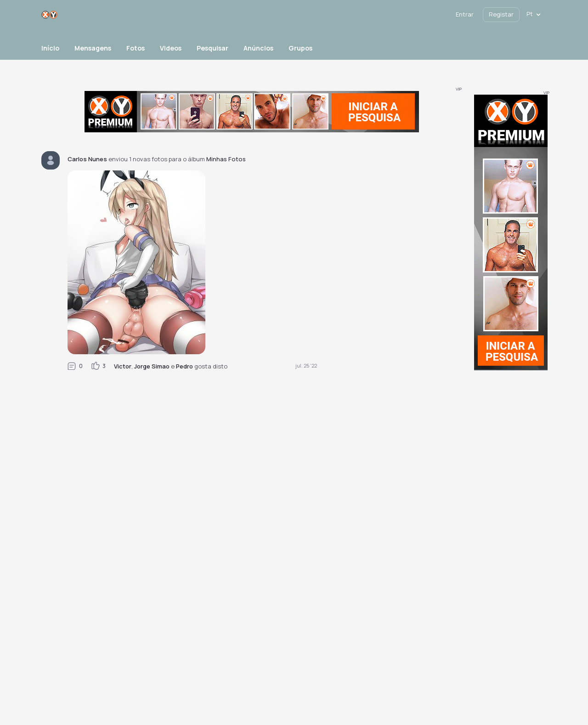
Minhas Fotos (226, 159)
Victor (123, 366)
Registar (501, 14)
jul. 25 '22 (306, 365)
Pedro (184, 366)
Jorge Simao (152, 366)
